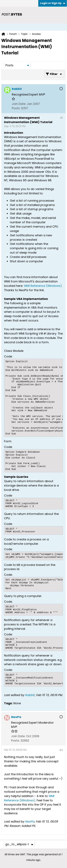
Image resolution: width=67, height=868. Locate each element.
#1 (61, 118)
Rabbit (30, 695)
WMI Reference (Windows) (43, 286)
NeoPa (30, 821)
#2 (61, 750)
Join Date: (19, 104)
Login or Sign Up (53, 3)
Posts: (16, 108)
